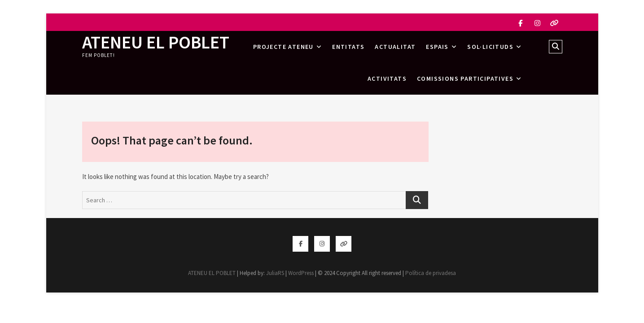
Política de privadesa (431, 273)
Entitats (348, 47)
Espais (437, 47)
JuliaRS (275, 273)
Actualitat (395, 47)
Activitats (387, 79)
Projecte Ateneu (283, 47)
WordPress (301, 273)
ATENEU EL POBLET (156, 42)
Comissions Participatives (465, 79)
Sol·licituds (490, 47)
